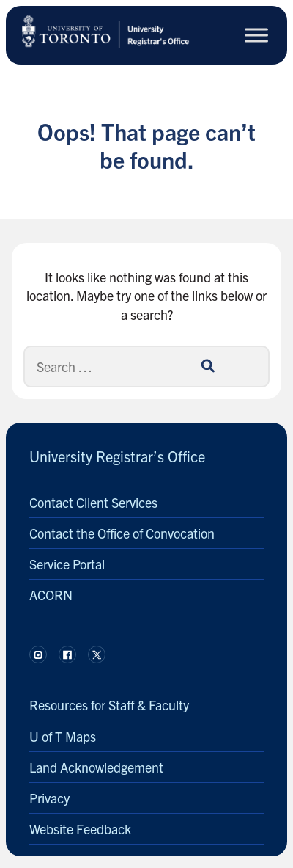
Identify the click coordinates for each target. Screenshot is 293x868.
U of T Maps (63, 736)
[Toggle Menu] (256, 35)
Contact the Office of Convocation (122, 533)
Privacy (49, 798)
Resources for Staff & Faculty (109, 705)
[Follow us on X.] (97, 654)
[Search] (207, 366)
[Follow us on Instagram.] (38, 654)
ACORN (51, 595)
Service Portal (67, 564)
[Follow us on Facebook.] (67, 654)
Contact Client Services (93, 502)
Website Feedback (80, 829)
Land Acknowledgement (96, 767)
